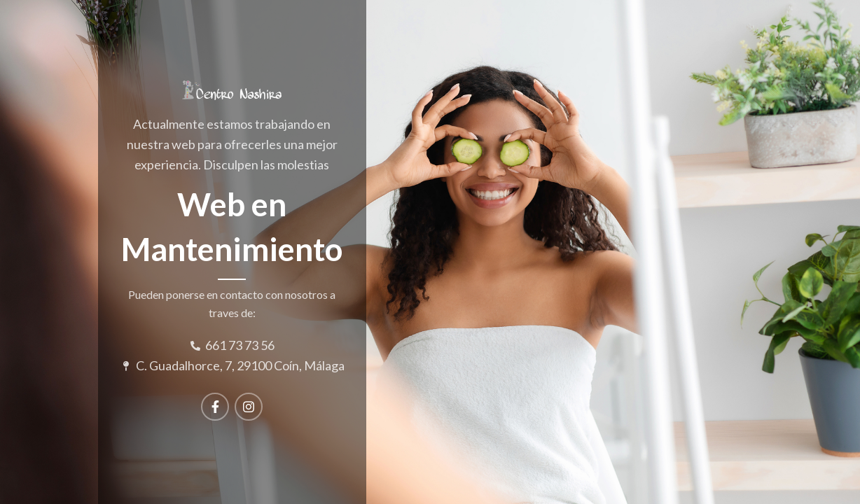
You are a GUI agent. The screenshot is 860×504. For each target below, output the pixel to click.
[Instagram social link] (249, 407)
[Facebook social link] (215, 407)
